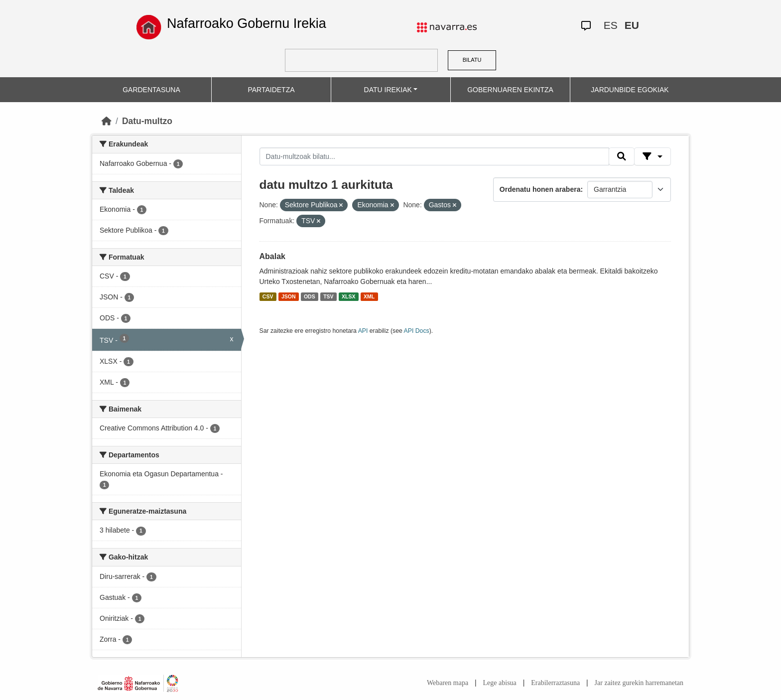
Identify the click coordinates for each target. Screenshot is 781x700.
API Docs (417, 331)
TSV (328, 296)
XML (369, 296)
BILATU (472, 60)
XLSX (348, 296)
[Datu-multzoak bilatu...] (434, 156)
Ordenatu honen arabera (540, 189)
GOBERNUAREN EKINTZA (510, 90)
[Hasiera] (107, 121)
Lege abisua (500, 683)
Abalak (272, 256)
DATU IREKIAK (388, 90)
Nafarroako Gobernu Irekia (247, 23)
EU (632, 25)
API (363, 331)
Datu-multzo (147, 121)
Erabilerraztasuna (555, 683)
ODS (310, 296)
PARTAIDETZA (271, 90)
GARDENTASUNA (151, 90)
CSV (268, 296)
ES (611, 25)
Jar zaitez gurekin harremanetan (639, 683)
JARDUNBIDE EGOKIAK (630, 90)
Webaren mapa (448, 683)
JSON (289, 296)
